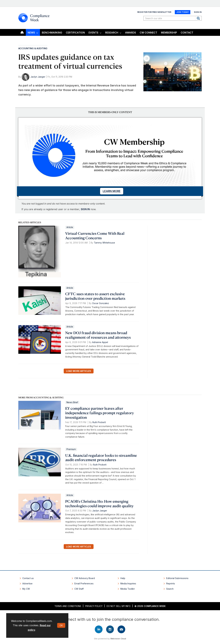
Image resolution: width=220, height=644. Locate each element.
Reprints (171, 583)
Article (70, 227)
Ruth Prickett (99, 422)
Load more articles (79, 371)
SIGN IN (85, 209)
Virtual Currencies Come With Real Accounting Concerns (95, 236)
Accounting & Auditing (33, 48)
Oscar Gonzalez (101, 303)
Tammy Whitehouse (104, 243)
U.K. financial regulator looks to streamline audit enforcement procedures (101, 458)
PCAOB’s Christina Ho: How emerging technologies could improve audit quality (99, 504)
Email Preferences (84, 583)
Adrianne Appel (100, 342)
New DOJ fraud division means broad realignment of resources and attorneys (98, 335)
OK (61, 625)
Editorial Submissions (177, 578)
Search (199, 18)
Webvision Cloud (118, 639)
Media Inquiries (128, 583)
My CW (26, 589)
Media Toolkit (127, 589)
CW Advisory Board (85, 578)
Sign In (198, 12)
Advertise (27, 583)
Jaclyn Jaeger (38, 77)
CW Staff (79, 589)
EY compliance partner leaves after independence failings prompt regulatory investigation (100, 413)
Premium (71, 449)
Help (123, 578)
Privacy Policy (94, 606)
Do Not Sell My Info (119, 606)
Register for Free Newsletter (154, 12)
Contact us (28, 578)
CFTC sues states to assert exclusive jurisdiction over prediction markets (95, 296)
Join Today (183, 12)
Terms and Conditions (68, 606)
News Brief (72, 402)
